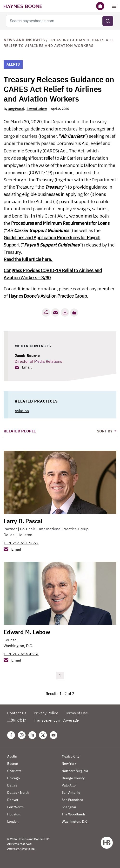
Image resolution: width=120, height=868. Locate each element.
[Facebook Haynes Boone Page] (11, 735)
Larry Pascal (16, 109)
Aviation (22, 411)
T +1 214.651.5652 (21, 543)
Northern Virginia (75, 771)
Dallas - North (18, 793)
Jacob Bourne (27, 355)
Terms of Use (77, 713)
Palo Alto (69, 785)
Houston (25, 535)
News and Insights (24, 40)
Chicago (13, 778)
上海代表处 (17, 720)
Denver (13, 800)
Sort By (105, 431)
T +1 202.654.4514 (21, 654)
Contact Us (17, 713)
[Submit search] (108, 21)
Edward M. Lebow (27, 632)
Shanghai (69, 807)
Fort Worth (15, 807)
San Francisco (72, 800)
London (13, 821)
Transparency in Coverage (56, 720)
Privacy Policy (46, 713)
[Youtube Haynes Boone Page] (53, 735)
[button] (74, 313)
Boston (13, 764)
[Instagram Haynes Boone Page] (22, 735)
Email (27, 367)
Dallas (9, 535)
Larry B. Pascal (23, 521)
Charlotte (14, 771)
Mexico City (70, 756)
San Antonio (71, 793)
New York (69, 764)
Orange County (73, 778)
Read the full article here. (28, 259)
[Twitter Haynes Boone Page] (43, 735)
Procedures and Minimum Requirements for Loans (60, 223)
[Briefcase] (100, 6)
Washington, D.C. (18, 646)
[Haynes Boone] (23, 6)
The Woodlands (74, 814)
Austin (12, 756)
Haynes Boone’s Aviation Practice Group (48, 296)
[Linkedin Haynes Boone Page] (32, 735)
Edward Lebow (37, 109)
